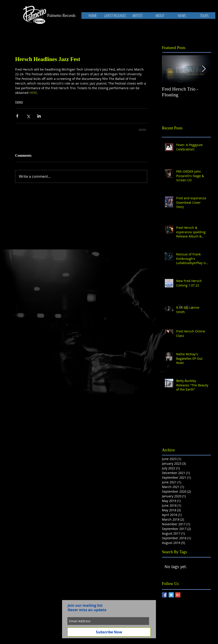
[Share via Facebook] (17, 116)
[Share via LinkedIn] (39, 116)
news (19, 102)
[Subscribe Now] (109, 632)
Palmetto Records (61, 16)
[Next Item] (204, 69)
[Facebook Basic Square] (165, 595)
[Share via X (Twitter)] (28, 116)
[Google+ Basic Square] (178, 595)
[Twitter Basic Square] (171, 595)
